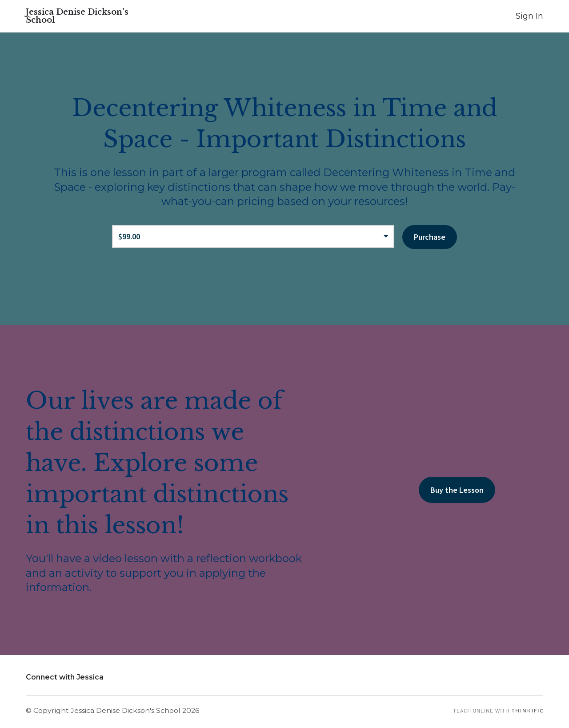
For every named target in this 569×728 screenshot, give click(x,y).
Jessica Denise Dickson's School (77, 16)
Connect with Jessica (65, 677)
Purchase (430, 237)
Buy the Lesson (457, 490)
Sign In (529, 16)
